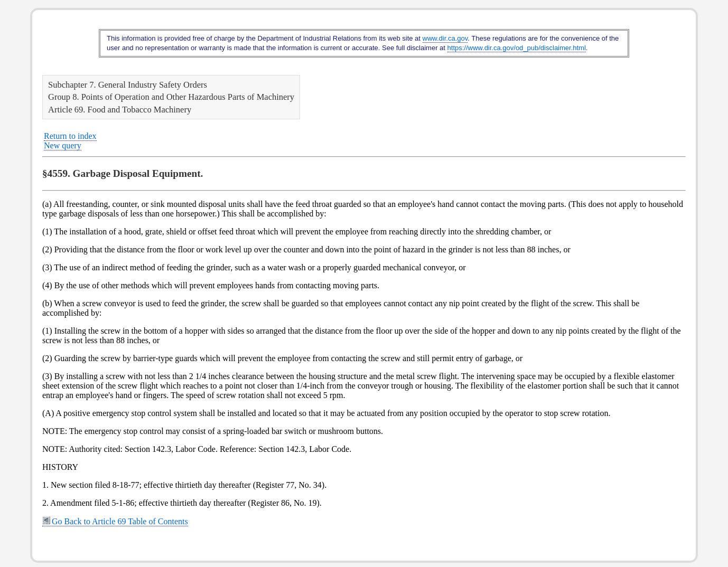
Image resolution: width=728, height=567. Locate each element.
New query (63, 145)
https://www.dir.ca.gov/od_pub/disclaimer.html (517, 48)
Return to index (70, 136)
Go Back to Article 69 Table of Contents (115, 521)
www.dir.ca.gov (445, 38)
